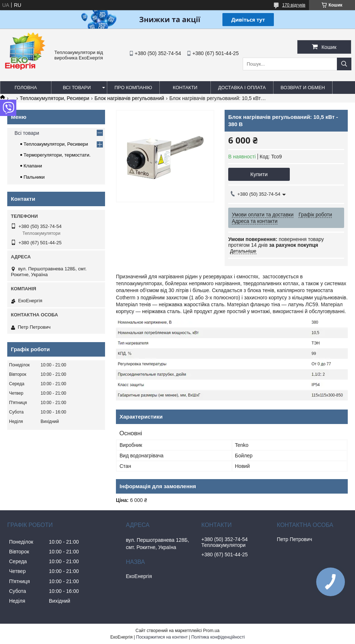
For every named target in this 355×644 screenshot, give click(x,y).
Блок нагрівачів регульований (129, 98)
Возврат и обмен (303, 88)
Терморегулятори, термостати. (57, 155)
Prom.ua (211, 631)
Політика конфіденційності (218, 637)
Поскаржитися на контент (162, 637)
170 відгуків (294, 5)
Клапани (33, 166)
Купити (259, 174)
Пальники (34, 177)
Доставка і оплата (242, 88)
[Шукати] (344, 64)
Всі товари (77, 88)
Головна (26, 88)
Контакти (185, 88)
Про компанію (133, 88)
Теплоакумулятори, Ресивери (55, 98)
